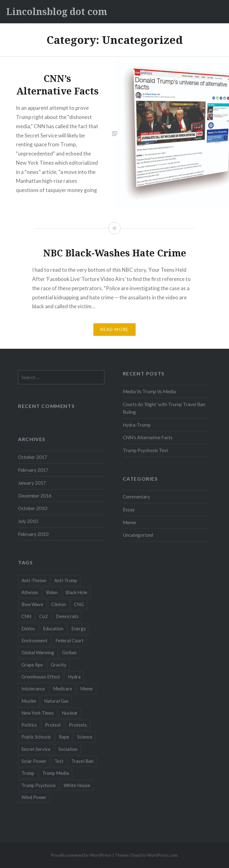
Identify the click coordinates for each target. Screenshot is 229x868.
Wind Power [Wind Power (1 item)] (34, 797)
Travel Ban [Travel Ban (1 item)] (82, 761)
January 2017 (32, 483)
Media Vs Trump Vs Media (149, 391)
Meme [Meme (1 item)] (86, 689)
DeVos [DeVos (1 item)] (28, 628)
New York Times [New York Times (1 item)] (38, 713)
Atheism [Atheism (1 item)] (30, 592)
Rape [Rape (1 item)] (64, 737)
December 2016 (35, 496)
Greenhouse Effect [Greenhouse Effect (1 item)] (41, 677)
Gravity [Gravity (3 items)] (59, 665)
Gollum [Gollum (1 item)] (69, 652)
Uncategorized (138, 535)
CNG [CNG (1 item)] (79, 604)
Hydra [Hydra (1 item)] (74, 677)
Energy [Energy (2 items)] (79, 628)
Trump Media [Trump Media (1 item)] (56, 773)
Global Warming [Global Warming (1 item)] (38, 652)
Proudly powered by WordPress (81, 855)
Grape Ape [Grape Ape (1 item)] (32, 665)
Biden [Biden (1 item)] (52, 592)
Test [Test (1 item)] (59, 761)
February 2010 (33, 534)
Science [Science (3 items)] (85, 737)
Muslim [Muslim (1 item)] (29, 701)
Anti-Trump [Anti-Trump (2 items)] (66, 580)
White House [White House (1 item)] (77, 785)
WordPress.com (162, 855)
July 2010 (28, 521)
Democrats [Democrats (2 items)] (67, 616)
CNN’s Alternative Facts (148, 437)
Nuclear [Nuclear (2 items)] (70, 713)
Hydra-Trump (137, 425)
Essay (129, 509)
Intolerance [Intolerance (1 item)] (33, 689)
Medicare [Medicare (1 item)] (63, 689)
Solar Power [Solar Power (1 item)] (34, 761)
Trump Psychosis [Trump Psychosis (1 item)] (39, 785)
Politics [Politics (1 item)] (29, 725)
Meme (129, 522)
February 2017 (33, 470)
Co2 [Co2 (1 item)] (43, 616)
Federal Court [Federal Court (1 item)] (69, 640)
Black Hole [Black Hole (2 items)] (76, 592)
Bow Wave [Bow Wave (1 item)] (32, 604)
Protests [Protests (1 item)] (78, 725)
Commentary (136, 497)
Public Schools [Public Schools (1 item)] (36, 737)
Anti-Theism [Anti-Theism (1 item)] (34, 580)
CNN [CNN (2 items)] (26, 616)
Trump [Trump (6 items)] (28, 773)
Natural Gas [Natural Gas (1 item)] (56, 701)
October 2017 (33, 457)
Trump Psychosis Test (145, 450)
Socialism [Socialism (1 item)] (68, 749)
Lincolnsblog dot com (57, 12)
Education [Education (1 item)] (53, 628)
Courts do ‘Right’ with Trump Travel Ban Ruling (164, 408)
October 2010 (33, 508)
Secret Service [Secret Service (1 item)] (36, 749)
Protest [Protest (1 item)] (53, 725)
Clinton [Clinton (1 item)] (59, 604)
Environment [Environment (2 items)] (34, 640)
